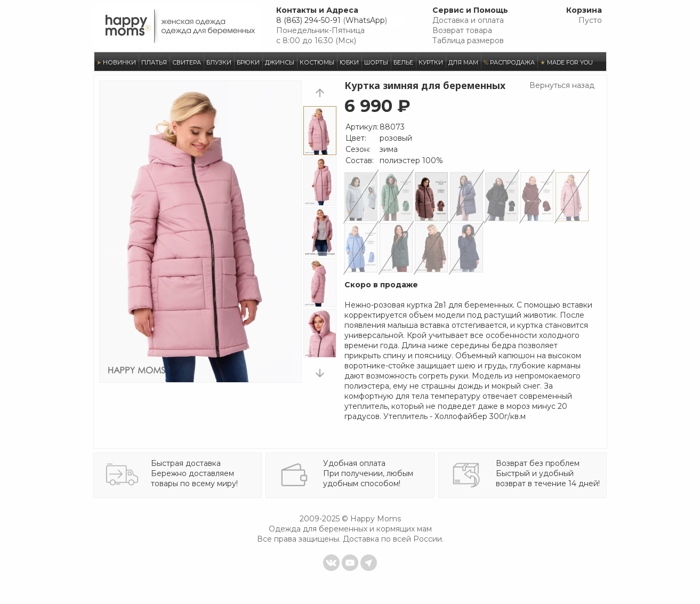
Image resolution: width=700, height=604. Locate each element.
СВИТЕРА (187, 62)
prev (320, 92)
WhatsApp (365, 20)
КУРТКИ (431, 62)
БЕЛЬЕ (403, 62)
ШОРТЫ (376, 62)
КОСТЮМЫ (317, 62)
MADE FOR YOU (566, 62)
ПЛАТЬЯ (154, 62)
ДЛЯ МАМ (463, 62)
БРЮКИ (248, 62)
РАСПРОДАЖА (509, 62)
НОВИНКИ (116, 62)
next (320, 373)
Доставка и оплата (468, 20)
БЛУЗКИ (219, 62)
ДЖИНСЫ (280, 62)
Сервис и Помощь (470, 10)
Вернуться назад (562, 85)
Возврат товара (462, 30)
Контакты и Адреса (317, 10)
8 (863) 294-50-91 (308, 20)
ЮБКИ (349, 62)
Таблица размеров (468, 41)
